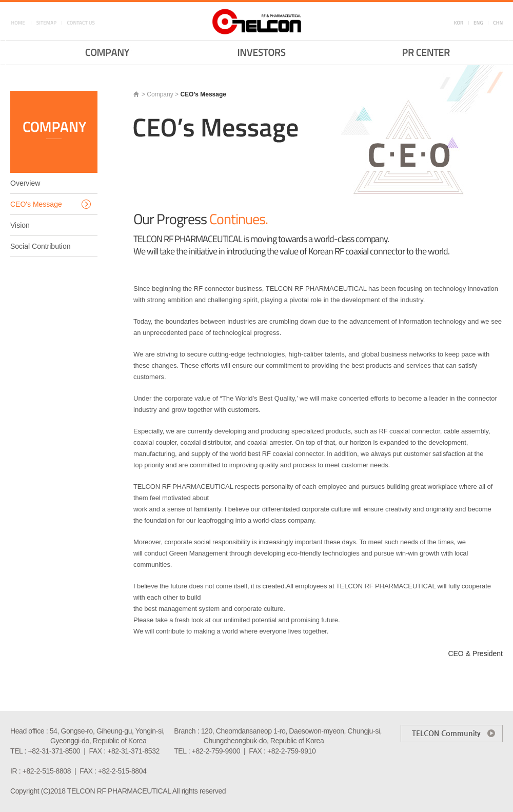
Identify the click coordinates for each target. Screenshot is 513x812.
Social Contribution (41, 246)
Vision (20, 225)
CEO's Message (36, 204)
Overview (25, 183)
